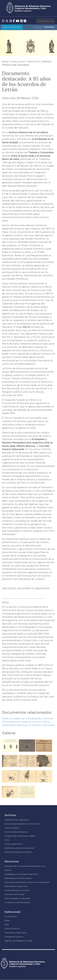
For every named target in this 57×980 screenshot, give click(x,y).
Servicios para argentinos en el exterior (22, 824)
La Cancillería (11, 916)
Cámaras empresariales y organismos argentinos (27, 882)
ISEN (7, 925)
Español (49, 27)
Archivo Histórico (13, 929)
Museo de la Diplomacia (16, 933)
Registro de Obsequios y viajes (18, 941)
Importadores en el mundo (17, 890)
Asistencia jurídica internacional (19, 848)
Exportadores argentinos (16, 886)
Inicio (5, 62)
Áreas (7, 921)
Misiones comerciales (14, 894)
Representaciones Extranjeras (18, 878)
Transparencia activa (14, 937)
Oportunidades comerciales (17, 898)
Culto (7, 840)
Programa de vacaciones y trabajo (20, 836)
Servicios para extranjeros (16, 832)
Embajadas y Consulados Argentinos (21, 874)
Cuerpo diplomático (14, 844)
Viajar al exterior (12, 828)
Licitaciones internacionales (17, 902)
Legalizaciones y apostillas (17, 820)
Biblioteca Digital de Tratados (18, 852)
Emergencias (46, 21)
